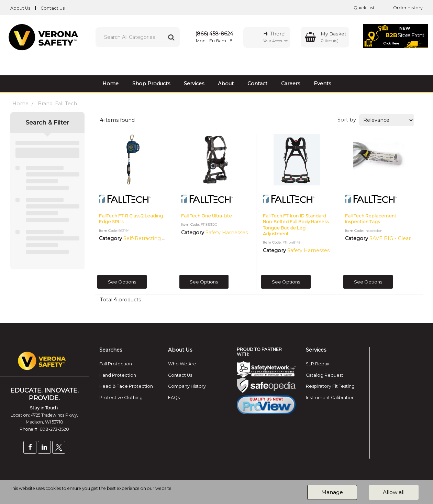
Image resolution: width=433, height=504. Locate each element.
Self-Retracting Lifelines (153, 238)
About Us (20, 8)
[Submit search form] (171, 37)
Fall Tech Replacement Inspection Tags (371, 219)
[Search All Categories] (138, 37)
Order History (403, 8)
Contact (257, 84)
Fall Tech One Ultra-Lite (207, 216)
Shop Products (151, 84)
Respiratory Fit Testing (330, 386)
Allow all (394, 492)
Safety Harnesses (227, 233)
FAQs (174, 398)
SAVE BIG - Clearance (396, 238)
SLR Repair (318, 364)
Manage (332, 492)
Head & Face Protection (126, 386)
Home (110, 84)
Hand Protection (118, 375)
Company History (187, 386)
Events (322, 84)
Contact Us (53, 8)
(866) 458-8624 (214, 34)
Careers (291, 84)
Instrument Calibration (330, 398)
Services (194, 84)
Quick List (359, 8)
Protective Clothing (121, 398)
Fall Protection (116, 364)
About (226, 84)
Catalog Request (325, 375)
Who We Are (182, 364)
